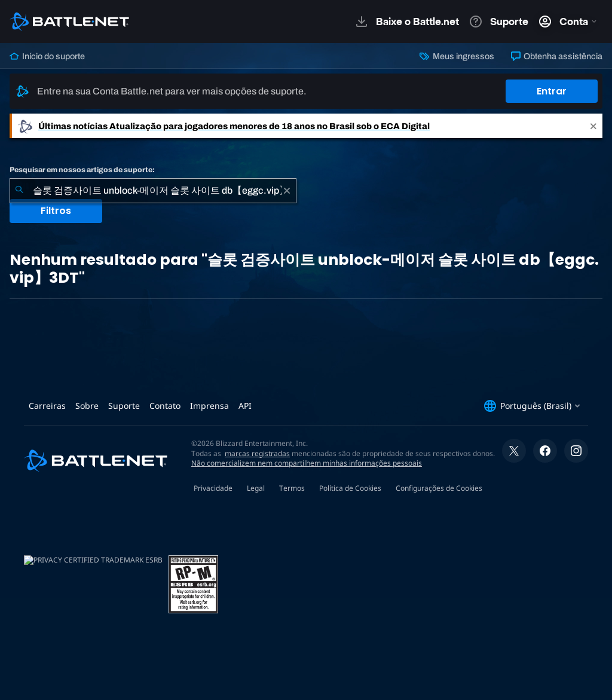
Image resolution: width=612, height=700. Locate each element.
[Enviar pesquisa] (19, 191)
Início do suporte (47, 56)
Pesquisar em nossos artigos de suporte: (82, 170)
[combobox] (153, 191)
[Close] (593, 126)
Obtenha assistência (557, 56)
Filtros (56, 211)
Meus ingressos (457, 56)
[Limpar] (287, 191)
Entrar (552, 91)
